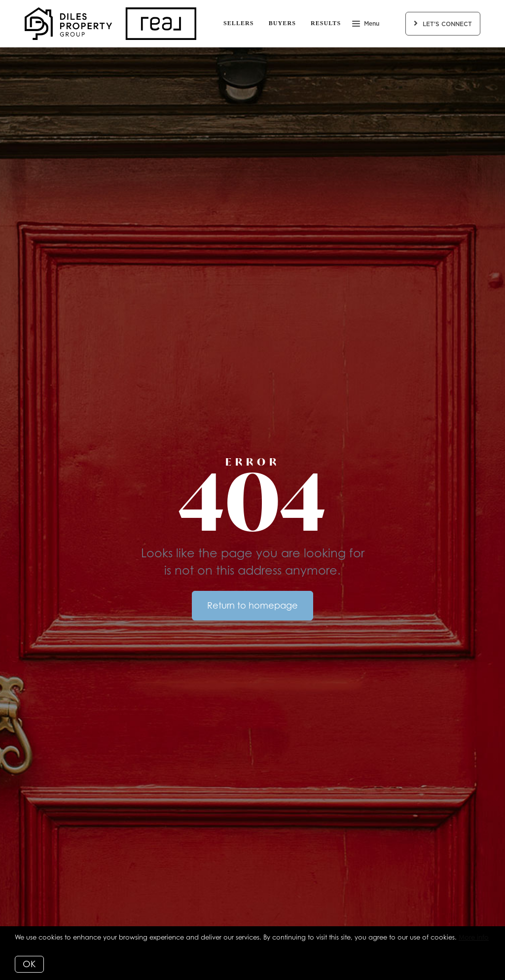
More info (474, 937)
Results (326, 23)
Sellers (239, 23)
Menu (366, 25)
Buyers (282, 23)
